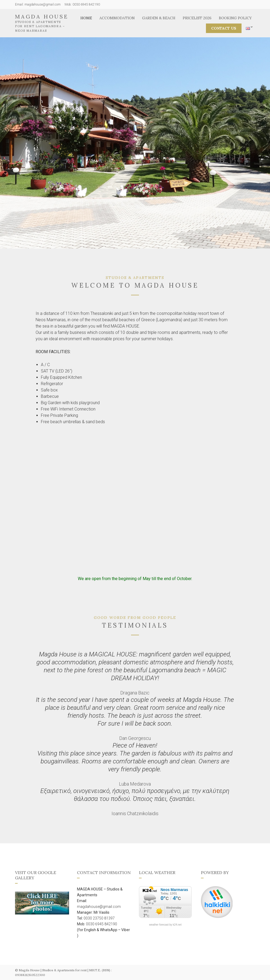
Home (86, 18)
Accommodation (117, 18)
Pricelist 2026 (197, 18)
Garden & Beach (159, 18)
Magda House (42, 17)
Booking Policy (235, 18)
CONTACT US (224, 28)
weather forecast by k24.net (165, 925)
